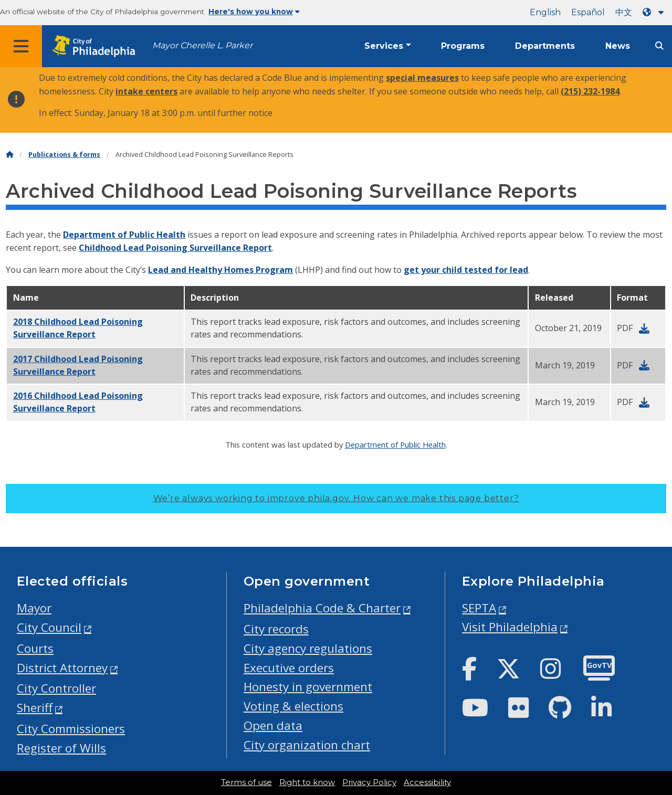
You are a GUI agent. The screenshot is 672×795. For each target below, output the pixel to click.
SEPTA (479, 608)
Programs (463, 46)
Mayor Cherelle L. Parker (202, 45)
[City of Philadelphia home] (97, 46)
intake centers (146, 91)
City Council (49, 627)
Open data (273, 725)
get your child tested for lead (466, 270)
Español (588, 12)
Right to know (307, 782)
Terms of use (246, 782)
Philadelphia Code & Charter (322, 608)
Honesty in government (308, 687)
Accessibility (427, 782)
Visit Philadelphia (510, 627)
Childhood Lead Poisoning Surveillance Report (175, 248)
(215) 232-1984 (590, 91)
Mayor (34, 608)
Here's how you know (254, 12)
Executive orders (289, 668)
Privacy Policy (369, 782)
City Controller (56, 688)
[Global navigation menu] (21, 46)
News (618, 46)
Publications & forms (64, 155)
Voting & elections (293, 706)
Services (384, 46)
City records (276, 629)
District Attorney (62, 668)
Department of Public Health (124, 235)
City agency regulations (308, 648)
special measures (422, 78)
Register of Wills (61, 748)
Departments (545, 46)
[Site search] (659, 46)
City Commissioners (71, 729)
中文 (624, 12)
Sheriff (35, 708)
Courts (35, 648)
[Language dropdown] (655, 12)
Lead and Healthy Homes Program (220, 270)
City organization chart (307, 745)
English (545, 12)
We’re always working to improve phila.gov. (336, 498)
